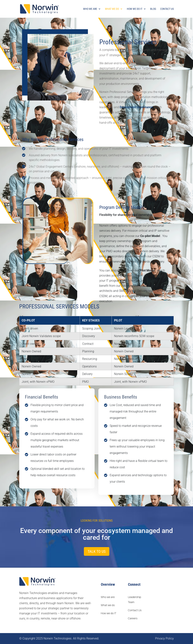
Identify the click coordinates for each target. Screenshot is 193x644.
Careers (133, 618)
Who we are (108, 597)
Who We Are (90, 9)
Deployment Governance (137, 107)
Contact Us (167, 9)
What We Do (112, 9)
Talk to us (97, 551)
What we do (108, 605)
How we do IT (109, 613)
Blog (153, 9)
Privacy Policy (164, 638)
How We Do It (135, 9)
